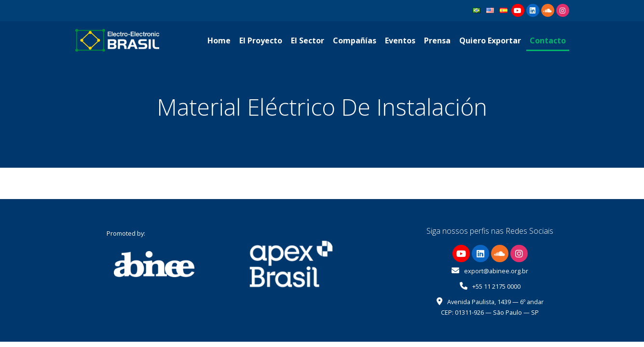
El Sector (308, 40)
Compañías (355, 40)
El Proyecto (261, 40)
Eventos (400, 40)
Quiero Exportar (490, 40)
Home (219, 40)
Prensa (437, 40)
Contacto (548, 40)
